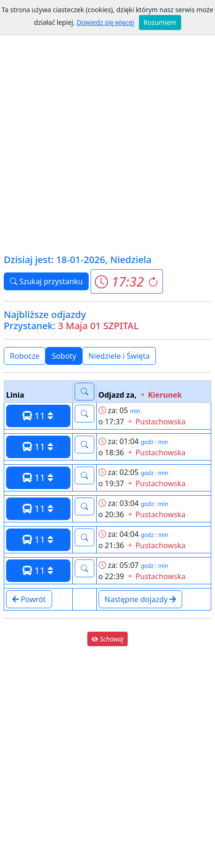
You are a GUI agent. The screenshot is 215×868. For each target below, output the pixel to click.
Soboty (64, 356)
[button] (127, 281)
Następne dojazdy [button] (141, 599)
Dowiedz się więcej (105, 22)
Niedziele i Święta (119, 356)
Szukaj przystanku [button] (46, 281)
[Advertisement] (107, 140)
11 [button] (38, 416)
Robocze (25, 356)
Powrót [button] (29, 599)
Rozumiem (160, 22)
